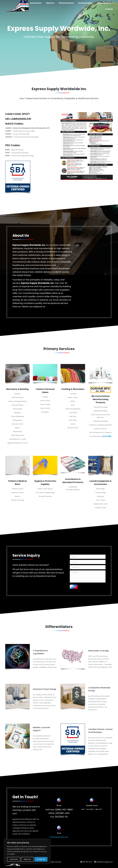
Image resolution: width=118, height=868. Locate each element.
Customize (14, 859)
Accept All (41, 859)
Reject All (27, 859)
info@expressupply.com (59, 837)
